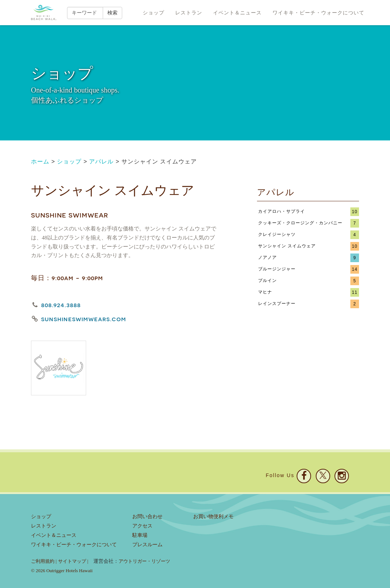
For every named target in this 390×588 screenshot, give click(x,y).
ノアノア (267, 257)
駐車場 (140, 535)
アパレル (101, 161)
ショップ (154, 13)
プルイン (267, 280)
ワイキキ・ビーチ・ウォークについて (318, 13)
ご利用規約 (43, 561)
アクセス (142, 526)
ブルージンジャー (277, 269)
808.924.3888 (61, 305)
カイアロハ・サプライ (282, 211)
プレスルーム (147, 545)
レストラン (189, 13)
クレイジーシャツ (277, 234)
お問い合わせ (147, 517)
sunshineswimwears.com (84, 319)
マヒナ (265, 292)
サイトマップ (72, 561)
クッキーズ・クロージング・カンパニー (300, 223)
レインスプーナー (277, 304)
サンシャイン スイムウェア (287, 246)
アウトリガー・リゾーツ (144, 561)
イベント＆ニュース (237, 13)
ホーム (40, 161)
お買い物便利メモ (213, 517)
